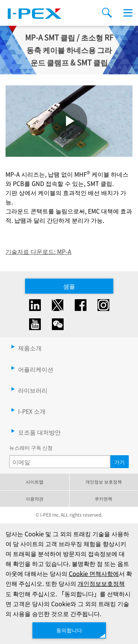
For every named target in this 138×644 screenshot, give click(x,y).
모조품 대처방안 (39, 432)
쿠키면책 (103, 498)
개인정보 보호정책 (104, 482)
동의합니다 (69, 630)
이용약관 (35, 498)
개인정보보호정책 (101, 583)
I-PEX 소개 (32, 411)
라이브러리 (33, 390)
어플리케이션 (36, 369)
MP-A (64, 251)
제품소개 (30, 348)
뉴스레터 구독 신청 (31, 447)
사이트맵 (35, 482)
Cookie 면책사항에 (94, 573)
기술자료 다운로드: (31, 251)
